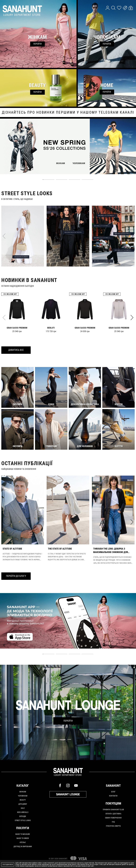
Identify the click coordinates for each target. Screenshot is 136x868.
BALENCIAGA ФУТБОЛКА (74, 232)
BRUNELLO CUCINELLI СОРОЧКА (104, 226)
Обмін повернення (113, 818)
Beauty (23, 800)
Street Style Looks (23, 820)
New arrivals (23, 812)
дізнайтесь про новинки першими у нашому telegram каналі (68, 112)
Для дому (23, 804)
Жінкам (23, 792)
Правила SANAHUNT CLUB (113, 810)
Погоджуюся (8, 864)
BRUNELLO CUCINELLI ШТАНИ (124, 250)
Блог (113, 792)
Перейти (68, 721)
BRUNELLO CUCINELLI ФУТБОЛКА (124, 234)
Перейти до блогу (16, 576)
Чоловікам (23, 796)
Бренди (23, 816)
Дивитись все (16, 350)
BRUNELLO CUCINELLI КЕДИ (104, 261)
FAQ (113, 822)
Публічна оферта (113, 826)
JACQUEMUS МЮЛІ (21, 257)
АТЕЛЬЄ (23, 842)
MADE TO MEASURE (23, 834)
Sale (23, 808)
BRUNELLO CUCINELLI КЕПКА (108, 216)
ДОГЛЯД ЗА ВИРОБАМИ (23, 846)
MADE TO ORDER (23, 838)
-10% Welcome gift (10, 294)
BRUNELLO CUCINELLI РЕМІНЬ (104, 238)
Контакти (113, 796)
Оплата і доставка (113, 814)
